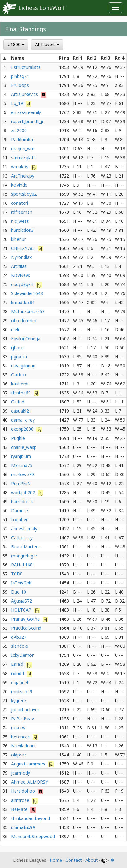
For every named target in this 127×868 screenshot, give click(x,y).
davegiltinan (23, 366)
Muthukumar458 (28, 311)
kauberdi (20, 384)
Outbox (19, 375)
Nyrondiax (21, 257)
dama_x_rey (23, 420)
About (92, 860)
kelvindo (19, 185)
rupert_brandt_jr (27, 121)
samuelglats (23, 157)
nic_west (20, 221)
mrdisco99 (22, 692)
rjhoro (17, 348)
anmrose (21, 800)
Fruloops (20, 85)
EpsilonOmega (26, 339)
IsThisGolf (21, 583)
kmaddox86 (23, 302)
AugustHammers (29, 764)
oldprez (19, 755)
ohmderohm (24, 320)
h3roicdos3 (22, 230)
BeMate (20, 809)
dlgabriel (20, 682)
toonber (19, 520)
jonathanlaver (25, 710)
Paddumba (22, 139)
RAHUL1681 (23, 565)
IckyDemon (23, 655)
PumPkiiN (21, 483)
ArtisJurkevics (25, 94)
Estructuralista (26, 67)
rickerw (18, 728)
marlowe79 (23, 474)
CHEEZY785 (24, 248)
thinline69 (22, 393)
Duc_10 (19, 592)
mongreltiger (24, 556)
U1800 (16, 44)
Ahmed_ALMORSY (29, 782)
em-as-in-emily (26, 112)
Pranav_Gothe (26, 619)
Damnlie (20, 510)
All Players (47, 44)
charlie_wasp (24, 447)
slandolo (20, 646)
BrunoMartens (26, 547)
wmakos (20, 167)
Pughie (18, 438)
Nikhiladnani (23, 746)
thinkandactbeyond (31, 818)
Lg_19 (18, 103)
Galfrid (18, 402)
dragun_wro (23, 148)
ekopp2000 (23, 429)
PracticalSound (26, 628)
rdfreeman (22, 212)
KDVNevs (21, 275)
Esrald (18, 664)
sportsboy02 (24, 194)
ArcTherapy (23, 176)
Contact (74, 860)
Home (56, 860)
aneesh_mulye (25, 529)
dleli (15, 329)
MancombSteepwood (33, 836)
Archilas (19, 266)
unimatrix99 (23, 827)
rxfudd (18, 673)
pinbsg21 (20, 76)
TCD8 (17, 574)
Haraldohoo (24, 791)
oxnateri (20, 203)
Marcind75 (22, 465)
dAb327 (19, 637)
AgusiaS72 (22, 601)
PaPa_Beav (23, 719)
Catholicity (22, 538)
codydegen (23, 284)
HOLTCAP (22, 610)
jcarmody (21, 773)
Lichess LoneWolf (42, 8)
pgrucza (19, 357)
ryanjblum (21, 456)
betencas (21, 737)
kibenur (18, 239)
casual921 (21, 411)
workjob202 (24, 492)
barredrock (22, 501)
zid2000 (19, 130)
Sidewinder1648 (27, 293)
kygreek (19, 701)
